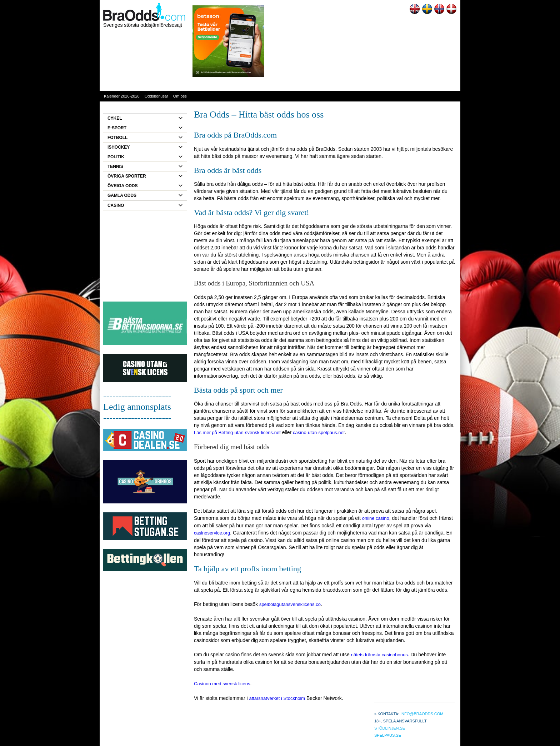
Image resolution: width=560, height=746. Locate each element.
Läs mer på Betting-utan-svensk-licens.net (237, 432)
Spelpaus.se (388, 735)
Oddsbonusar (156, 96)
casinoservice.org (212, 533)
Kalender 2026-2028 (122, 96)
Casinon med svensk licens (222, 684)
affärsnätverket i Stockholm (277, 698)
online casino (376, 518)
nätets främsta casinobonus (379, 655)
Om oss (180, 96)
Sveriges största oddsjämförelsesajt (143, 25)
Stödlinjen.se (390, 728)
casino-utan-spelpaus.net (319, 432)
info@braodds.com (422, 714)
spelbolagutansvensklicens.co (290, 604)
